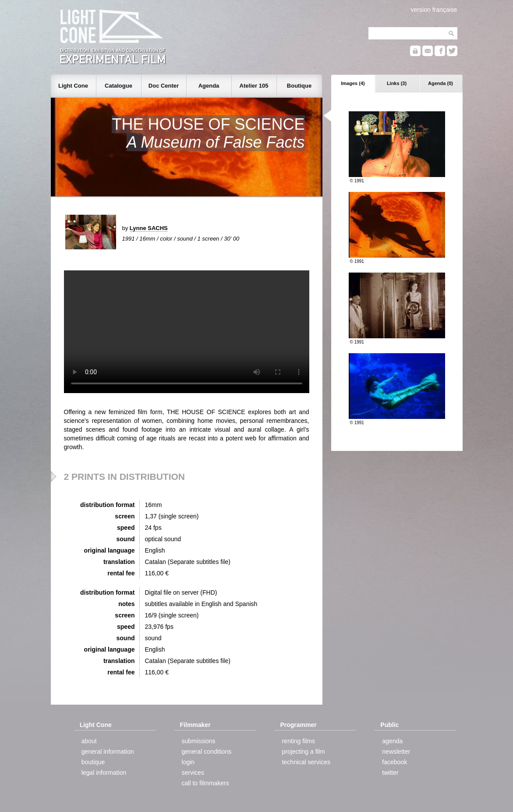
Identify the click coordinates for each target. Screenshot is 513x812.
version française (434, 10)
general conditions (207, 752)
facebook (394, 762)
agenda (392, 741)
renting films (298, 741)
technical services (306, 762)
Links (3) (397, 83)
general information (108, 752)
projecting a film (303, 752)
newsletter (396, 752)
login (188, 762)
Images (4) (353, 83)
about (89, 741)
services (193, 773)
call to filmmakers (205, 783)
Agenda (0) (440, 83)
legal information (104, 773)
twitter (390, 773)
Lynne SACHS (149, 228)
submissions (199, 741)
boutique (93, 762)
